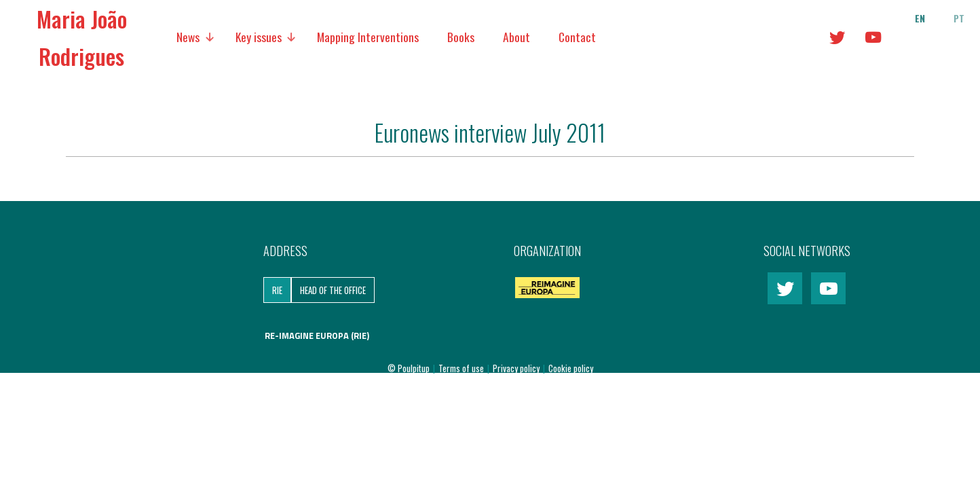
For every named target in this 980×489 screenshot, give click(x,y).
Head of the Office (333, 290)
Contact (577, 37)
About (516, 37)
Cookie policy (571, 368)
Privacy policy (517, 368)
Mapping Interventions (368, 37)
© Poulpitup (409, 368)
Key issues (259, 37)
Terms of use (462, 368)
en (920, 18)
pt (959, 18)
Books (461, 37)
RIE (277, 290)
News (188, 37)
